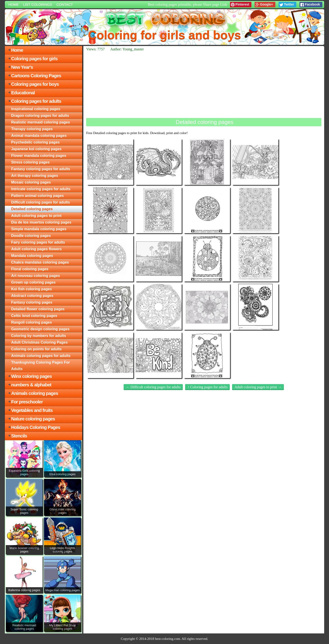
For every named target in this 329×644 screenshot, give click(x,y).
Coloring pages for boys (35, 84)
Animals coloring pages (35, 393)
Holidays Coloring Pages (36, 427)
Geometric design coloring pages (40, 329)
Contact (65, 4)
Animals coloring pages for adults (41, 356)
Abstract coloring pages (32, 296)
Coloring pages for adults (36, 101)
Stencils (19, 436)
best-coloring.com (167, 639)
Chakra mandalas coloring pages (40, 262)
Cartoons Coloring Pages (36, 76)
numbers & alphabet (31, 385)
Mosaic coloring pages (31, 182)
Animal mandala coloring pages (39, 136)
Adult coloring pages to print (36, 216)
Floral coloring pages (30, 269)
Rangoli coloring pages (31, 322)
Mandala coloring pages (32, 256)
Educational (23, 93)
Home (13, 4)
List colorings (38, 4)
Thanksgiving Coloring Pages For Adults (40, 366)
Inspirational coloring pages (36, 109)
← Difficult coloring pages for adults (153, 387)
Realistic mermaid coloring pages (40, 122)
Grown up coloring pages (33, 282)
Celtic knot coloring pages (34, 316)
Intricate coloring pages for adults (41, 189)
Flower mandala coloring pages (39, 156)
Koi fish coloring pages (31, 289)
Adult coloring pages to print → (258, 387)
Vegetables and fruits (32, 410)
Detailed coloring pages (32, 209)
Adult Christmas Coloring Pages (39, 342)
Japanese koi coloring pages (36, 149)
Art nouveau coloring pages (35, 276)
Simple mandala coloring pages (39, 229)
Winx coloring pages (31, 376)
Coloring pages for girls (34, 59)
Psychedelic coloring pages (35, 142)
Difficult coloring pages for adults (40, 202)
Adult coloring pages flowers (36, 249)
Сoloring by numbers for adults (38, 336)
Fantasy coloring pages (32, 302)
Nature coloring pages (33, 419)
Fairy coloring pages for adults (38, 242)
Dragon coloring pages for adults (40, 116)
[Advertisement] (204, 85)
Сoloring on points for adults (36, 349)
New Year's (22, 67)
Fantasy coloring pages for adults (41, 169)
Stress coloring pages (30, 162)
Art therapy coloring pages (35, 176)
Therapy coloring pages (32, 129)
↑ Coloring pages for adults (207, 387)
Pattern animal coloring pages (37, 196)
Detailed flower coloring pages (38, 309)
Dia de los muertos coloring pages (41, 222)
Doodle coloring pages (31, 236)
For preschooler (27, 402)
